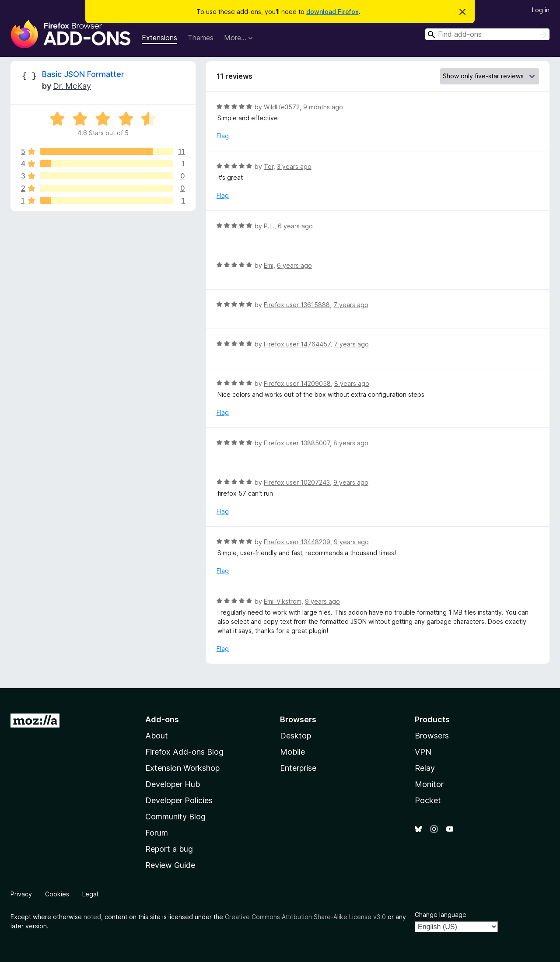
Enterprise (298, 768)
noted (92, 917)
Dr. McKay (72, 86)
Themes (201, 38)
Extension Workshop (182, 768)
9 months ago (323, 107)
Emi (269, 265)
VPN (423, 752)
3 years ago (294, 166)
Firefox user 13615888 (297, 305)
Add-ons (162, 719)
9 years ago (351, 482)
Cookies (57, 894)
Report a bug (169, 849)
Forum (157, 833)
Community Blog (175, 817)
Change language (441, 915)
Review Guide (170, 865)
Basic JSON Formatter (83, 74)
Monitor (429, 784)
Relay (425, 768)
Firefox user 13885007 (297, 443)
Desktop (296, 736)
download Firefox (332, 12)
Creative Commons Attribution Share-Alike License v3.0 (305, 917)
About (157, 736)
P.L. (269, 226)
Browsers (432, 736)
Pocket (428, 800)
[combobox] (487, 34)
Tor (269, 166)
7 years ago (351, 305)
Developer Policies (179, 800)
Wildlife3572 (282, 107)
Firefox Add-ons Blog (184, 752)
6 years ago (295, 226)
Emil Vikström (283, 601)
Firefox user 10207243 (297, 482)
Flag (223, 136)
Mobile (292, 752)
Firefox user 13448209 (297, 542)
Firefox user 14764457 (297, 344)
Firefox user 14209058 (297, 383)
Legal (90, 894)
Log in (541, 10)
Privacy (21, 894)
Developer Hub (173, 784)
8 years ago (352, 383)
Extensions (159, 38)
